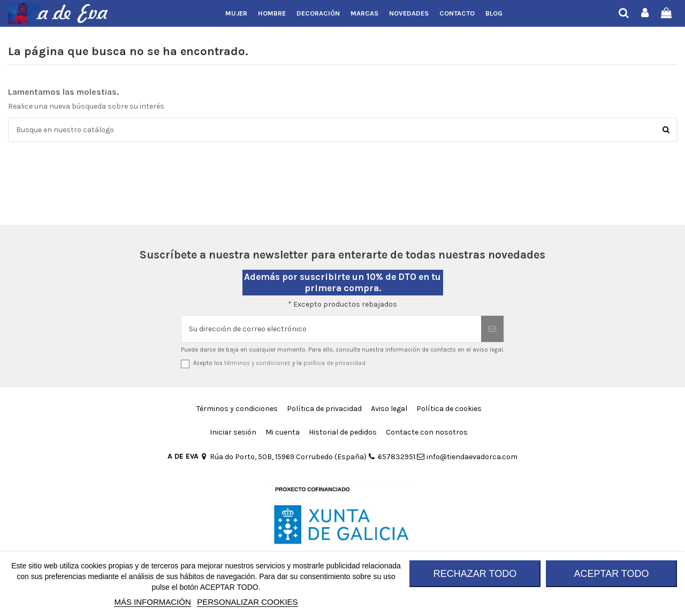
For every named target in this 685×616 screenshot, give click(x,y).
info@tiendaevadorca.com (467, 457)
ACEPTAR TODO (611, 574)
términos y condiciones (257, 363)
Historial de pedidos (343, 432)
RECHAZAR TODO (475, 574)
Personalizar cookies (247, 602)
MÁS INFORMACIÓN (152, 602)
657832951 (392, 457)
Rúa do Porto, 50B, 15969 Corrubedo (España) (283, 457)
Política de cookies (449, 409)
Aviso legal (389, 409)
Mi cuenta (283, 432)
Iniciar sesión (233, 432)
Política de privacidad (324, 409)
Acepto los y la (279, 363)
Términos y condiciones (237, 409)
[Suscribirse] (492, 329)
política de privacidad (334, 363)
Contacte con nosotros (427, 432)
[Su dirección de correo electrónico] (331, 329)
